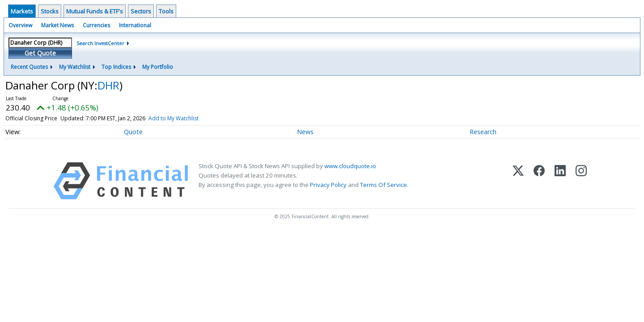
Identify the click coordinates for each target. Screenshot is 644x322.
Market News (57, 25)
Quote (133, 132)
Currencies (96, 25)
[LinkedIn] (560, 181)
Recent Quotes (29, 67)
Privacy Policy (328, 185)
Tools (166, 11)
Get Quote (40, 53)
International (135, 25)
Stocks (50, 11)
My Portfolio (158, 67)
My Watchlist (75, 67)
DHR (108, 85)
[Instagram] (581, 181)
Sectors (141, 11)
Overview (20, 25)
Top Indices (116, 67)
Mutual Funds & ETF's (95, 11)
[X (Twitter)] (518, 181)
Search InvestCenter (100, 43)
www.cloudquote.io (350, 166)
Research (483, 132)
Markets (22, 11)
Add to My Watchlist (174, 118)
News (305, 132)
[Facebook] (539, 181)
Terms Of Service (383, 185)
